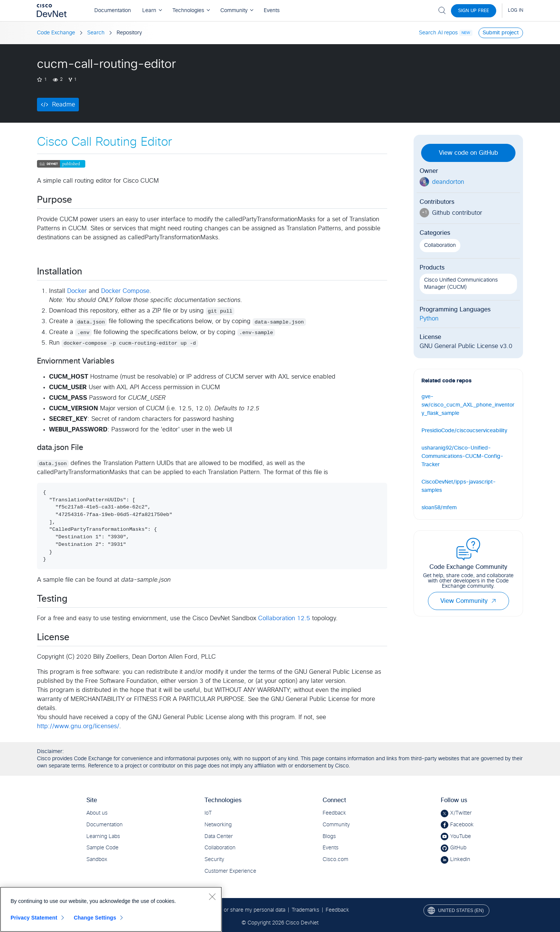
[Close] (212, 897)
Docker (77, 291)
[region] (111, 909)
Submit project (501, 33)
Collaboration (440, 245)
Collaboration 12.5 (284, 618)
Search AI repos (438, 33)
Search (96, 33)
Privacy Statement (34, 918)
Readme (64, 105)
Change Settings (95, 918)
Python (429, 319)
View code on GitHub (468, 153)
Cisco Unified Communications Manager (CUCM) (461, 284)
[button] (494, 601)
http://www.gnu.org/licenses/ (78, 726)
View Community (468, 601)
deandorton (448, 182)
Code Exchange (56, 33)
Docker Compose (125, 291)
